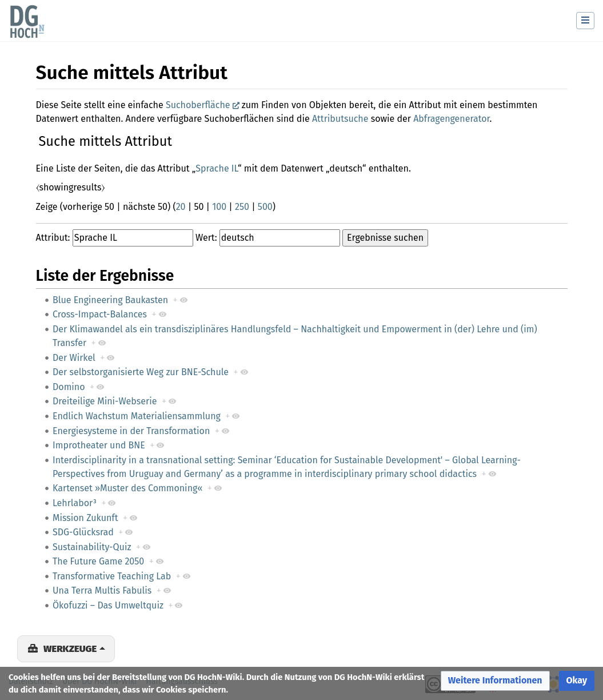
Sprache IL (217, 168)
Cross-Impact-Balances (100, 314)
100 (219, 207)
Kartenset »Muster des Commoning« (127, 488)
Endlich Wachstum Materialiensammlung (137, 416)
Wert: (206, 238)
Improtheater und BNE (99, 445)
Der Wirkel (74, 358)
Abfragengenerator (451, 119)
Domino (69, 387)
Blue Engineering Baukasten (110, 300)
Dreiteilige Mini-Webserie (105, 401)
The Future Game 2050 (98, 561)
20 (181, 207)
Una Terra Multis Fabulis (102, 590)
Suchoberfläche (198, 105)
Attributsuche (340, 119)
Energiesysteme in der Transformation (131, 431)
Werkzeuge (70, 649)
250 (242, 207)
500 (265, 207)
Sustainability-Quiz (92, 547)
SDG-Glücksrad (83, 532)
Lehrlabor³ (75, 503)
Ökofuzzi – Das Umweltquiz (108, 605)
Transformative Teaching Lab (112, 576)
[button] (495, 681)
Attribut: (53, 238)
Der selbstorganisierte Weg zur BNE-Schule (141, 372)
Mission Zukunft (85, 518)
